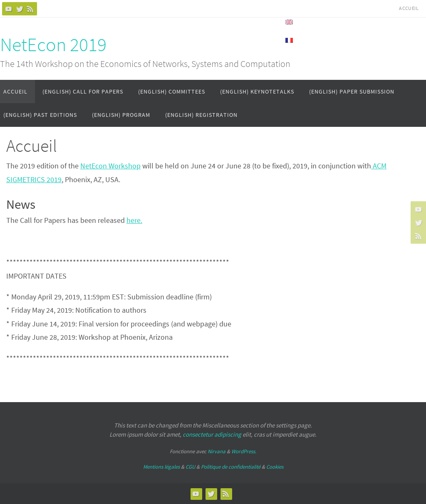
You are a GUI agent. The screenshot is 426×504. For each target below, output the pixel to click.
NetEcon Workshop (110, 166)
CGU (190, 467)
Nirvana (217, 451)
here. (134, 220)
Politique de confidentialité (231, 467)
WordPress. (244, 451)
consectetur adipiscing (212, 434)
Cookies (275, 467)
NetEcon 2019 (53, 44)
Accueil (409, 8)
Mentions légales (161, 467)
